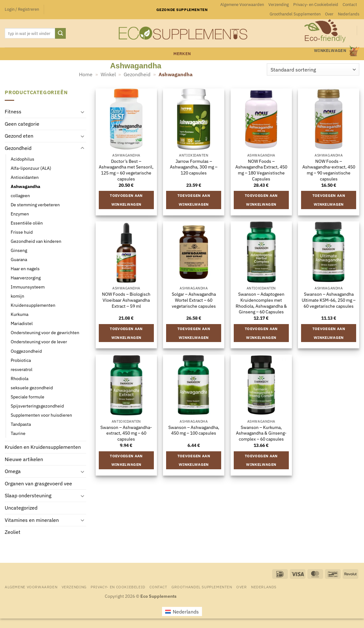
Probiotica (21, 360)
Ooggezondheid (26, 351)
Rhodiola (20, 378)
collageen (20, 195)
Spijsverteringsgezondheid (37, 406)
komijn (17, 296)
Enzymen (20, 214)
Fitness (13, 111)
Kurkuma (20, 314)
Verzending (279, 5)
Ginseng (19, 250)
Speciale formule (28, 397)
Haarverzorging (26, 278)
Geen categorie (22, 124)
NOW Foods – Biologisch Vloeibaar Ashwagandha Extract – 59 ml (126, 300)
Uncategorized (21, 508)
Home (86, 74)
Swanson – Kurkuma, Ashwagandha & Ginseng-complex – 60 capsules (261, 433)
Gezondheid (137, 74)
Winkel (108, 74)
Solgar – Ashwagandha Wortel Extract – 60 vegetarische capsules (194, 300)
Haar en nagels (25, 268)
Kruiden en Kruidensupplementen (43, 447)
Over (329, 14)
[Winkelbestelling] (313, 69)
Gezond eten (19, 136)
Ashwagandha (25, 186)
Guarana (19, 259)
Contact (350, 5)
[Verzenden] (60, 33)
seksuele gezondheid (32, 388)
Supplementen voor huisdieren (41, 415)
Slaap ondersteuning (28, 495)
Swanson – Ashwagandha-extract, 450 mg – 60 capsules (126, 433)
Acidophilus (22, 159)
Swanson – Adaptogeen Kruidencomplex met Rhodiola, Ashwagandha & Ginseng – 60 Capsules (261, 303)
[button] (22, 9)
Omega (13, 471)
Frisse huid (22, 232)
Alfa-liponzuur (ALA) (31, 168)
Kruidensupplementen (33, 305)
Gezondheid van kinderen (36, 241)
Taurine (18, 433)
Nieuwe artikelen (24, 459)
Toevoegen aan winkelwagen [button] (126, 200)
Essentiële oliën (27, 223)
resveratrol (22, 369)
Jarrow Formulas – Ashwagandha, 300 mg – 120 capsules (194, 167)
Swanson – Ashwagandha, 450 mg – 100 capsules (194, 430)
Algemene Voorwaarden (242, 5)
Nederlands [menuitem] (186, 612)
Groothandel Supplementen (295, 14)
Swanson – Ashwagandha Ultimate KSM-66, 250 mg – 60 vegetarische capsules (329, 300)
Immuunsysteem (28, 287)
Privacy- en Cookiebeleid (316, 5)
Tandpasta (21, 424)
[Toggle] (82, 112)
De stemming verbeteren (35, 205)
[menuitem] (349, 14)
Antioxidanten (25, 177)
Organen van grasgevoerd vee (38, 483)
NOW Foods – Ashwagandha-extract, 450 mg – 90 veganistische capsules (329, 170)
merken (182, 54)
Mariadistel (22, 323)
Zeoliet (13, 532)
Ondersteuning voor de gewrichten (45, 332)
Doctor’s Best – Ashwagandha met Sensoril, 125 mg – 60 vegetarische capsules (126, 170)
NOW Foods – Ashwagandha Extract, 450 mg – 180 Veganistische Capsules (261, 170)
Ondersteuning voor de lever (39, 342)
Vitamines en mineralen (32, 520)
